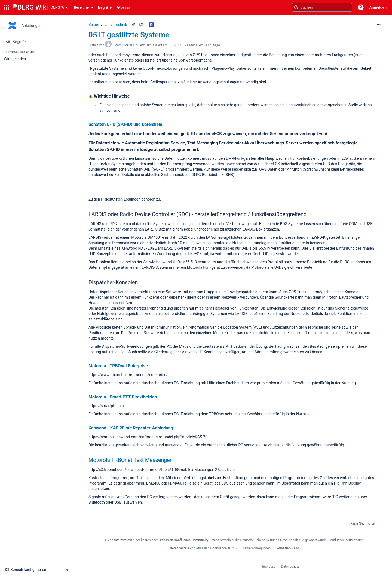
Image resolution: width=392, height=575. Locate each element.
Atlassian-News (288, 548)
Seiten (94, 25)
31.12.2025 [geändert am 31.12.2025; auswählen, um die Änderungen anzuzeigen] (176, 45)
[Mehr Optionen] (379, 25)
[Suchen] (296, 7)
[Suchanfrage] (322, 7)
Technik (121, 25)
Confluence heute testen (346, 540)
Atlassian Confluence (211, 548)
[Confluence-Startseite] (41, 7)
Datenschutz (290, 567)
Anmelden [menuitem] (378, 7)
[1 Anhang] (133, 25)
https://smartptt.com (106, 406)
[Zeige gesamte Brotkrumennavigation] (106, 25)
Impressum (270, 567)
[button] (7, 7)
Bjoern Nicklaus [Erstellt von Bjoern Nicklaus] (124, 45)
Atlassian (235, 560)
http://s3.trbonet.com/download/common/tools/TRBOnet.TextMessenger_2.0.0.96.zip (162, 470)
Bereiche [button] (81, 7)
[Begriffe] (39, 42)
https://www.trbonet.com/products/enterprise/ (128, 375)
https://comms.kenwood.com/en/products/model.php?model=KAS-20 (148, 437)
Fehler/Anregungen (257, 548)
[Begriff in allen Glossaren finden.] (152, 25)
